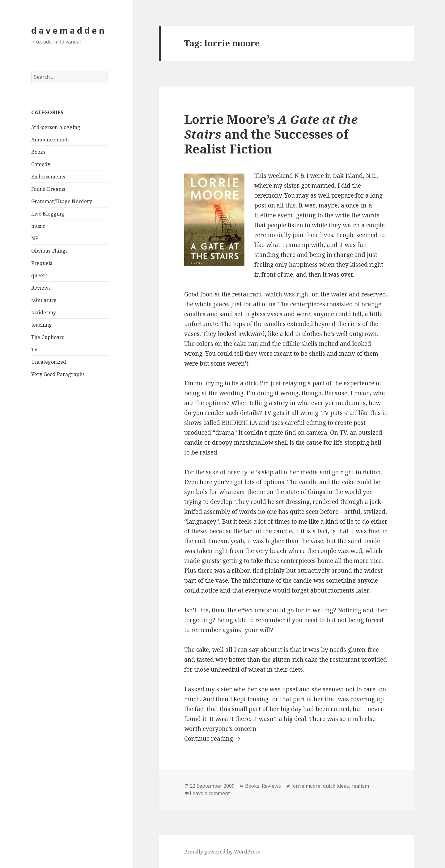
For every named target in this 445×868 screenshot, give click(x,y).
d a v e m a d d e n (68, 30)
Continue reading (213, 739)
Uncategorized (49, 362)
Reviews (41, 288)
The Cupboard (48, 337)
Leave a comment (210, 793)
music (38, 226)
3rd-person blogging (56, 127)
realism (360, 786)
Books (38, 152)
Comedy (41, 164)
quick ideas (336, 786)
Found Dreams (48, 189)
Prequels (42, 263)
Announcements (50, 140)
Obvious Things (49, 251)
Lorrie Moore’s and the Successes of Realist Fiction (271, 134)
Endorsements (48, 177)
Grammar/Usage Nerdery (62, 201)
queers (39, 275)
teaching (42, 325)
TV (34, 350)
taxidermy (44, 312)
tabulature (44, 300)
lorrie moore (306, 786)
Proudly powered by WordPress (222, 852)
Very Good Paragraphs (58, 374)
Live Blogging (48, 214)
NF (35, 238)
